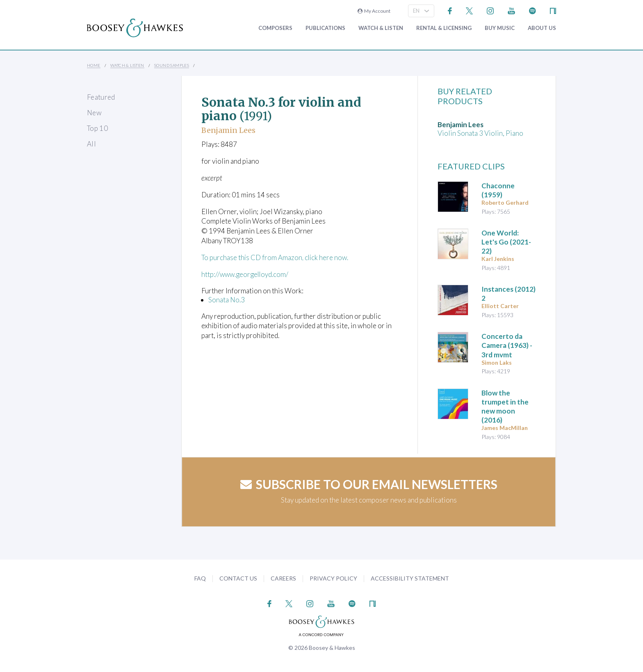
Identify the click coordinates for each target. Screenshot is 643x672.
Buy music (500, 28)
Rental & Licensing (444, 28)
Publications (325, 28)
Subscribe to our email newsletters (369, 484)
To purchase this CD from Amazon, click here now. (276, 257)
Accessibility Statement (410, 578)
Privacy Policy (333, 578)
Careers (283, 578)
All (91, 144)
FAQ (200, 578)
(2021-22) (506, 242)
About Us (542, 28)
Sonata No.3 (227, 300)
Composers (275, 28)
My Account (374, 11)
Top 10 (97, 128)
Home (94, 65)
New (94, 113)
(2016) (505, 406)
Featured (101, 97)
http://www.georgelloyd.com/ (246, 274)
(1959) (498, 190)
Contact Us (238, 578)
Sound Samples (172, 65)
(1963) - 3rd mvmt (507, 345)
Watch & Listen (381, 28)
